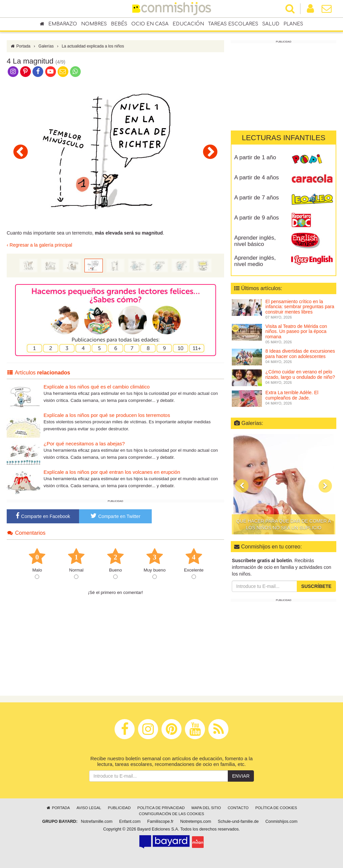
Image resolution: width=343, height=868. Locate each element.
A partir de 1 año (255, 157)
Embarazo (63, 24)
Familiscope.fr (160, 821)
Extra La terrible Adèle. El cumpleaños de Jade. (292, 395)
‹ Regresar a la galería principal (39, 245)
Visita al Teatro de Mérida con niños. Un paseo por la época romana (296, 331)
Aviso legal (89, 808)
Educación (188, 24)
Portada (20, 46)
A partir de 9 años (256, 218)
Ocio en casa (150, 24)
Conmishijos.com (281, 821)
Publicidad (119, 808)
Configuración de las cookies (172, 814)
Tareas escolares (233, 24)
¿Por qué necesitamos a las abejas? (84, 444)
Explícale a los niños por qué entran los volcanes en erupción (112, 472)
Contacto (238, 808)
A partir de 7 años (256, 198)
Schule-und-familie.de (238, 821)
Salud (271, 24)
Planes (293, 24)
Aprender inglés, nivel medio (255, 261)
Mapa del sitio (206, 808)
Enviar (241, 776)
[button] (242, 486)
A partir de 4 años (256, 178)
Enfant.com (130, 821)
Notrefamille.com (96, 821)
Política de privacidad (161, 808)
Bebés (119, 24)
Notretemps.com (196, 821)
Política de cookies (276, 808)
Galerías (46, 46)
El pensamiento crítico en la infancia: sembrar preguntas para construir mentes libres (300, 307)
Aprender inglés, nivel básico (255, 241)
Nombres (94, 24)
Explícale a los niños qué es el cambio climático (97, 387)
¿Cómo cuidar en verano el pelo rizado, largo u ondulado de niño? (300, 374)
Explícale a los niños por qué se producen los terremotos (107, 415)
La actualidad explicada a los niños (93, 46)
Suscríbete (316, 586)
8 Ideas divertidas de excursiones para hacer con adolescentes (300, 354)
